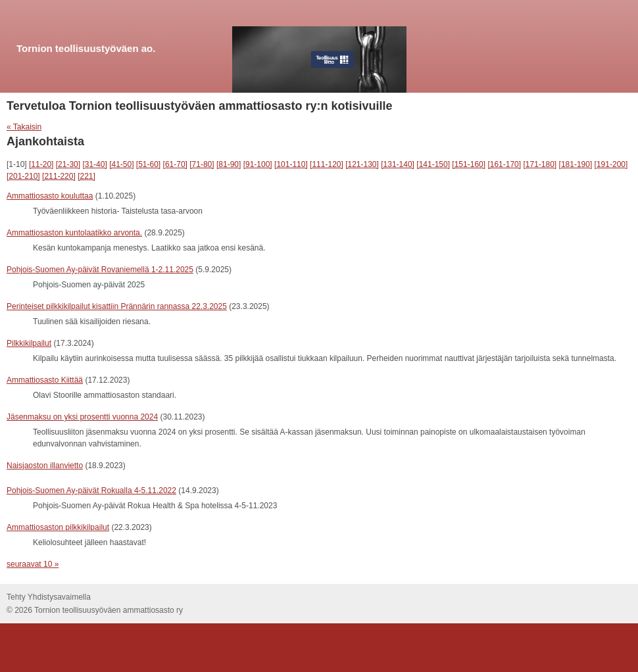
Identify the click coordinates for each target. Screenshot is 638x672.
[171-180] (540, 164)
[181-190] (576, 164)
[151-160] (469, 164)
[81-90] (229, 164)
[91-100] (258, 164)
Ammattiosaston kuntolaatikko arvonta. (74, 233)
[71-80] (202, 164)
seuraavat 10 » (33, 564)
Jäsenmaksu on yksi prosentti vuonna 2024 (82, 417)
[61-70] (175, 164)
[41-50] (121, 164)
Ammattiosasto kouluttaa (50, 196)
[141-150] (433, 164)
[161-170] (504, 164)
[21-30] (68, 164)
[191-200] (611, 164)
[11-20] (41, 164)
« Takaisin (24, 127)
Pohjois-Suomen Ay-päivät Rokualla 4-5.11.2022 (91, 491)
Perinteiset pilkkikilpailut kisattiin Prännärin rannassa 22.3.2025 (117, 306)
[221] (86, 176)
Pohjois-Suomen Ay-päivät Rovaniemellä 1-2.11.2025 (100, 270)
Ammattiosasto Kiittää (45, 380)
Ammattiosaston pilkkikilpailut (58, 527)
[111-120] (327, 164)
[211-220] (59, 176)
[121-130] (362, 164)
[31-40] (94, 164)
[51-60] (148, 164)
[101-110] (291, 164)
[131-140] (398, 164)
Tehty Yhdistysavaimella (49, 597)
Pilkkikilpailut (29, 343)
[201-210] (23, 176)
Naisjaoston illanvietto (45, 466)
